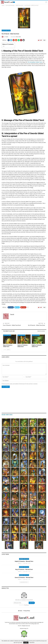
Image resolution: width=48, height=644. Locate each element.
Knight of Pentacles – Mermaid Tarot (24, 561)
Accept (26, 642)
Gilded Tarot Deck (6, 30)
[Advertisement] (24, 400)
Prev (5, 350)
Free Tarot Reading (14, 2)
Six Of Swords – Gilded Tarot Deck (37, 325)
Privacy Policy (27, 611)
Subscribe (32, 603)
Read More (32, 643)
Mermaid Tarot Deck (24, 559)
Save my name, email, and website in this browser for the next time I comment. (20, 384)
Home (20, 611)
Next (9, 350)
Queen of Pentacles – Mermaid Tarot (24, 578)
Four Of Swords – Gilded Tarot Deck (12, 325)
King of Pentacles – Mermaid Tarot (24, 569)
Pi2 (28, 628)
